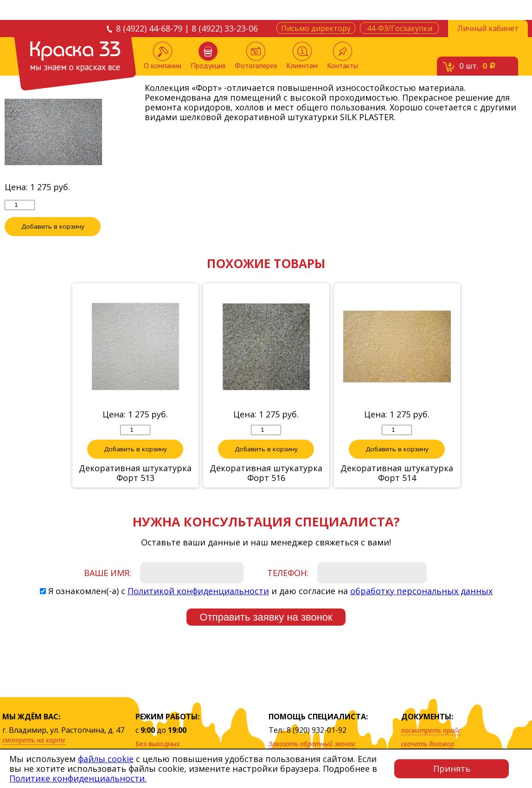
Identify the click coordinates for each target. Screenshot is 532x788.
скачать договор (428, 744)
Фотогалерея (256, 56)
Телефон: (288, 573)
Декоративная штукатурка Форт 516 (266, 473)
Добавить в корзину (53, 226)
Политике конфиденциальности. (78, 778)
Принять (452, 769)
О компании (163, 56)
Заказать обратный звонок (312, 744)
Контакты (343, 56)
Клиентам (302, 56)
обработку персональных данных (421, 591)
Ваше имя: (108, 573)
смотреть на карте (34, 740)
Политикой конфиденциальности (198, 591)
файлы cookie (106, 759)
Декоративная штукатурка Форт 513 (135, 473)
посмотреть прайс (431, 730)
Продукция (208, 56)
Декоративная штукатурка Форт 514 (397, 473)
